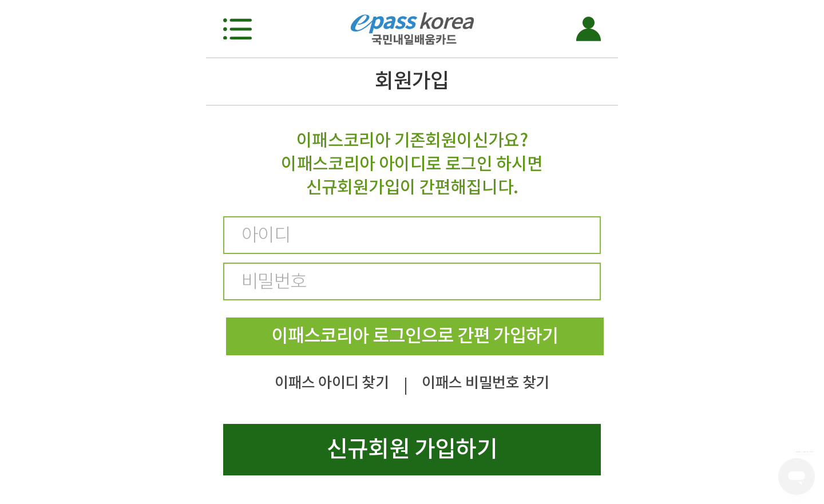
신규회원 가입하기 (412, 449)
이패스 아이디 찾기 (332, 382)
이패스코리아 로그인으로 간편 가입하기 (415, 336)
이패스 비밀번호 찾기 (485, 382)
